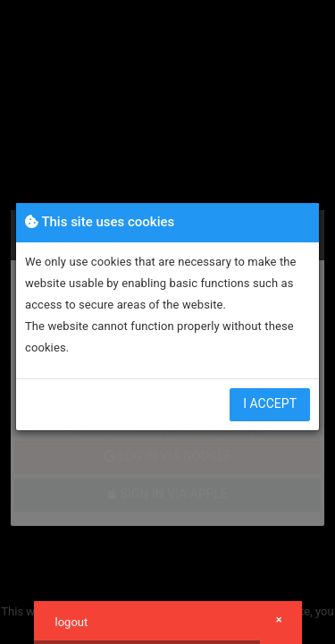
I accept (270, 403)
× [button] (279, 619)
